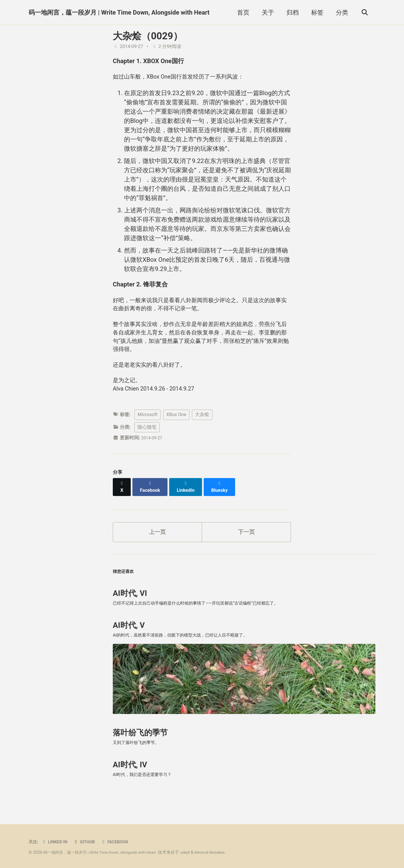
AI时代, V (129, 641)
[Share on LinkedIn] (188, 498)
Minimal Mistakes (223, 852)
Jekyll (196, 852)
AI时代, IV (130, 786)
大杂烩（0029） (148, 36)
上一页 (157, 541)
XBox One (176, 429)
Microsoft (147, 429)
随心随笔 (147, 441)
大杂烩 (202, 429)
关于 (266, 12)
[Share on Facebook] (152, 498)
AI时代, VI (130, 606)
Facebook (121, 842)
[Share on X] (122, 498)
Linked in (57, 842)
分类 (340, 12)
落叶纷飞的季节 (140, 751)
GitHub (88, 842)
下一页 (246, 541)
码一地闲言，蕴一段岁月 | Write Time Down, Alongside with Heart (119, 12)
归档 (290, 12)
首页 (241, 12)
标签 (315, 12)
